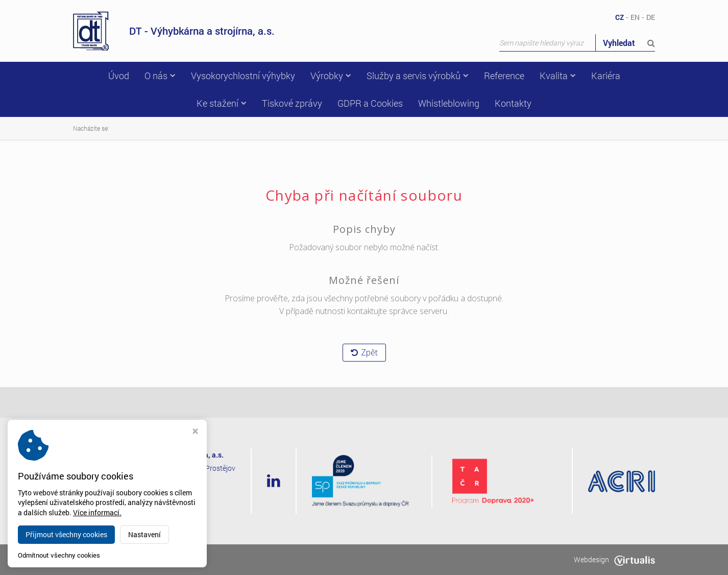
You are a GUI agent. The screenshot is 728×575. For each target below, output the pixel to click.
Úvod (119, 76)
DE (651, 17)
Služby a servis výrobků (418, 76)
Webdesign (614, 559)
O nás (160, 76)
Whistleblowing (449, 103)
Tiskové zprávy (292, 103)
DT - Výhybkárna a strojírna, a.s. (174, 31)
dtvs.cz (143, 559)
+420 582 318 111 (174, 494)
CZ (620, 17)
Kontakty (513, 103)
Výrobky (331, 76)
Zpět (364, 352)
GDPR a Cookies (370, 103)
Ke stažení (222, 103)
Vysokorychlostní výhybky (243, 76)
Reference (504, 76)
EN (635, 17)
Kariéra (606, 76)
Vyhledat (629, 43)
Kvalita (558, 76)
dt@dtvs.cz (160, 507)
